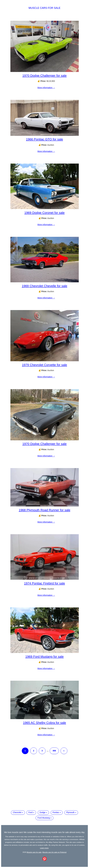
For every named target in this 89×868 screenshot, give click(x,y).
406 (54, 751)
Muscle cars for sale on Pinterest (54, 852)
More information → (46, 88)
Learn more (44, 848)
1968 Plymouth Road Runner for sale (45, 510)
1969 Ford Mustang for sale (44, 657)
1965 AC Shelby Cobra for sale (44, 723)
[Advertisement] (44, 785)
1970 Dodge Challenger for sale (44, 76)
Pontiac (56, 812)
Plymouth (70, 812)
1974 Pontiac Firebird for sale (44, 583)
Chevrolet (17, 812)
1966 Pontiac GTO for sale (44, 139)
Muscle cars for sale (44, 8)
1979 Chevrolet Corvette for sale (44, 365)
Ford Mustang (44, 818)
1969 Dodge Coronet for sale (44, 213)
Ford (30, 812)
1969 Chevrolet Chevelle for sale (44, 286)
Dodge (43, 812)
